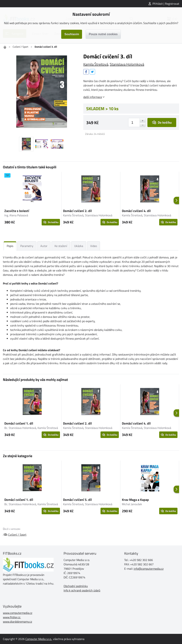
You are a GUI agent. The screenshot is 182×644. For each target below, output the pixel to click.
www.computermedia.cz (18, 613)
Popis (10, 246)
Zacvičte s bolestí (17, 211)
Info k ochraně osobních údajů (82, 590)
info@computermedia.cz (149, 569)
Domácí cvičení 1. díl (19, 423)
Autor (44, 246)
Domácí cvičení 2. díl (77, 211)
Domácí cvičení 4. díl (136, 211)
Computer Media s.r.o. (38, 639)
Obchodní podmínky (76, 586)
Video (94, 246)
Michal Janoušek (132, 504)
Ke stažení (61, 246)
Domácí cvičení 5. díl (77, 500)
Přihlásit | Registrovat (166, 4)
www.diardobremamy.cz (17, 622)
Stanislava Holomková (127, 64)
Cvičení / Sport (20, 47)
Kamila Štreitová (96, 64)
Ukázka (79, 246)
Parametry (27, 246)
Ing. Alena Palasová (16, 215)
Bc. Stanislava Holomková (20, 428)
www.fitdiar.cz (12, 617)
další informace (93, 97)
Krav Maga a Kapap (135, 500)
